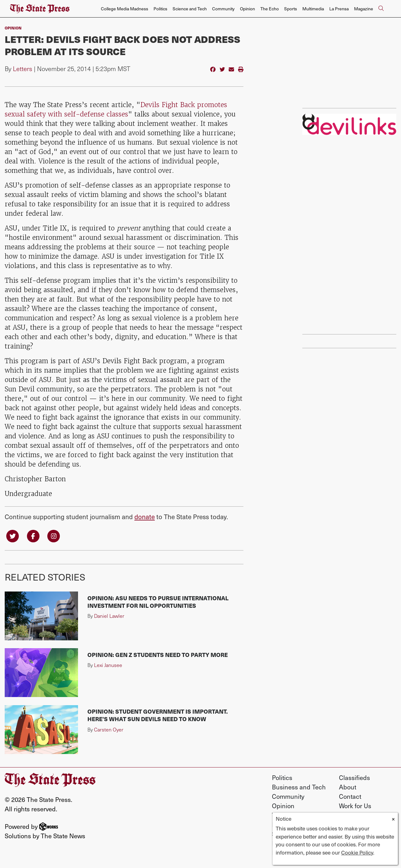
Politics (160, 9)
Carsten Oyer (109, 729)
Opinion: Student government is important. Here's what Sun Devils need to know (158, 715)
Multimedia (313, 9)
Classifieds (354, 778)
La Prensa (339, 9)
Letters (23, 69)
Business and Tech (299, 787)
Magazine (364, 9)
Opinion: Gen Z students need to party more (158, 655)
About (348, 787)
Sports (291, 9)
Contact (350, 796)
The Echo (270, 9)
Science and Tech (190, 9)
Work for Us (355, 806)
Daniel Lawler (109, 616)
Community (223, 9)
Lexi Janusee (108, 665)
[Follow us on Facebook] (33, 535)
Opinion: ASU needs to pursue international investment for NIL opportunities (158, 602)
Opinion (247, 9)
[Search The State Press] (381, 9)
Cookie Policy (357, 852)
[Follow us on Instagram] (54, 535)
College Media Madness (125, 9)
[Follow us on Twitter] (13, 535)
